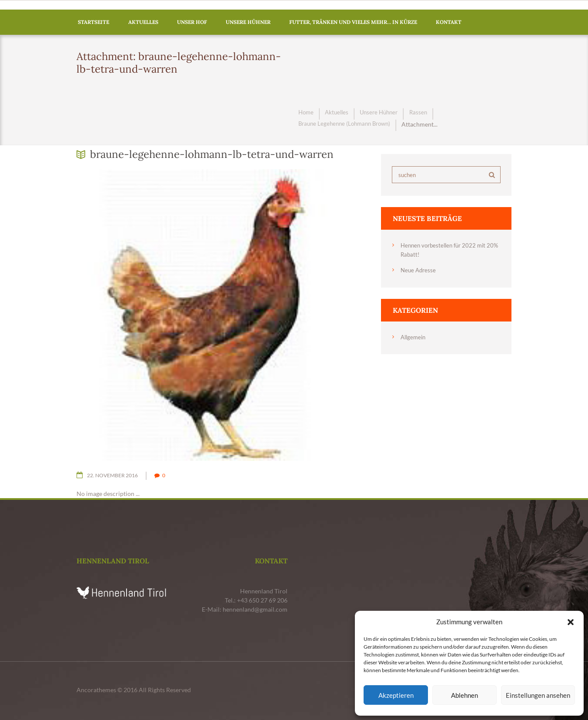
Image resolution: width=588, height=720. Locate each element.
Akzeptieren (396, 695)
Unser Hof (192, 22)
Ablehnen (464, 695)
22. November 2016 (115, 475)
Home (307, 113)
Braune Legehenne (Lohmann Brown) (348, 124)
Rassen (425, 113)
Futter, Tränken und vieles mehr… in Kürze (353, 22)
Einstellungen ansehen (538, 695)
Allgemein (414, 337)
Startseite (94, 22)
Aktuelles (143, 22)
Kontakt (449, 22)
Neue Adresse (419, 270)
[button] (571, 622)
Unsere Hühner (248, 22)
